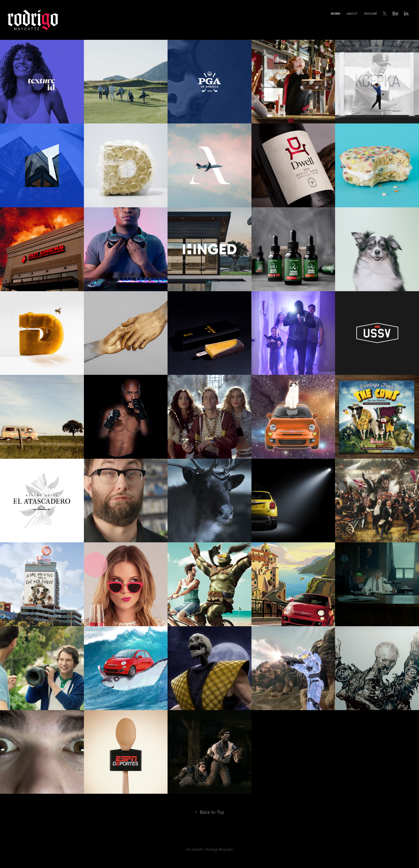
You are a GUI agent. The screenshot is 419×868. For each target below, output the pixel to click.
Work (335, 13)
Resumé (371, 13)
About (352, 13)
